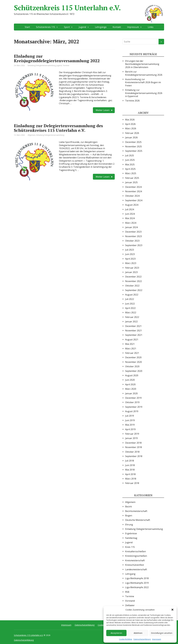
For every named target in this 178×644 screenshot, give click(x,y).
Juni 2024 (130, 214)
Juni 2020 (130, 380)
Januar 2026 (131, 137)
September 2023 (134, 245)
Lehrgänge (101, 27)
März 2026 (131, 128)
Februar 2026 (132, 133)
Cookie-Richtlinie (126, 639)
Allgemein (32, 135)
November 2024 (133, 191)
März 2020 (131, 389)
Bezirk (128, 507)
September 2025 (134, 151)
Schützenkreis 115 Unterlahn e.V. (89, 8)
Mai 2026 (130, 120)
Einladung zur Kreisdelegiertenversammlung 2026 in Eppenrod (144, 93)
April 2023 (130, 259)
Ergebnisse (131, 533)
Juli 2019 (130, 416)
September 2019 (134, 407)
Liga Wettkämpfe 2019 (137, 583)
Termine (66, 65)
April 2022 (130, 308)
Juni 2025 (130, 160)
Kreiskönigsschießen (136, 556)
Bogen (129, 516)
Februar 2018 (132, 483)
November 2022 (133, 281)
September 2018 (134, 456)
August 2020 (132, 375)
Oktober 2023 (132, 241)
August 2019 (132, 411)
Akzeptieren (116, 633)
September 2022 (134, 290)
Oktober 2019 (132, 402)
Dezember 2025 (133, 142)
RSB (127, 592)
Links (151, 27)
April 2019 (130, 429)
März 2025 (131, 173)
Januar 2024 (131, 227)
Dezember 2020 (133, 357)
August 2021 (132, 340)
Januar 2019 (131, 438)
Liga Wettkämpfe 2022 (137, 587)
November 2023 (133, 236)
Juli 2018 (130, 461)
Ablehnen (138, 633)
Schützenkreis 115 (46, 27)
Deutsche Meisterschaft (138, 520)
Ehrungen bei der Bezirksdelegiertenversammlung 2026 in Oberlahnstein (142, 64)
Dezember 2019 (133, 398)
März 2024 (131, 223)
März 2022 (131, 313)
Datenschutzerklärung (142, 639)
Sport (67, 27)
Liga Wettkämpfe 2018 (137, 578)
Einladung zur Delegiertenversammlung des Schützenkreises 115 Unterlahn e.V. (58, 128)
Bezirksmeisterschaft (136, 511)
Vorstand (130, 601)
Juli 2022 (130, 299)
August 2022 (132, 295)
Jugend (82, 27)
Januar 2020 (131, 393)
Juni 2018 (130, 465)
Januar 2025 (131, 182)
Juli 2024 (130, 209)
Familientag (131, 538)
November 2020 (133, 362)
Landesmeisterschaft (136, 569)
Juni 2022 (130, 304)
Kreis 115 (130, 547)
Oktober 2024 (132, 196)
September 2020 (134, 371)
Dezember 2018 (133, 443)
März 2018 (131, 479)
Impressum (157, 639)
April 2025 (130, 169)
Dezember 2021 (133, 326)
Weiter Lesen (103, 110)
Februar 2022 (132, 317)
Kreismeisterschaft (135, 560)
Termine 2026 (132, 101)
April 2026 (130, 124)
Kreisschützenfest (135, 565)
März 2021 (131, 349)
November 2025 (133, 146)
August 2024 (132, 205)
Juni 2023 (130, 254)
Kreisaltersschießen (136, 551)
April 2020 (130, 384)
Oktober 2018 (132, 452)
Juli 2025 (130, 155)
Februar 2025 (132, 178)
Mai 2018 (130, 470)
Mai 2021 (130, 344)
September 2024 (134, 200)
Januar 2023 (131, 272)
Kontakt (117, 27)
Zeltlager (130, 605)
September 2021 (134, 335)
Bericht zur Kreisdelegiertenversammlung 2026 (144, 73)
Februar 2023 (132, 268)
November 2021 (133, 331)
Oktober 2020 (132, 366)
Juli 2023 (130, 250)
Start (27, 27)
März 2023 (131, 263)
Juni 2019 (130, 420)
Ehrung (129, 525)
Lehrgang (130, 574)
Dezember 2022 (133, 277)
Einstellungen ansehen (162, 633)
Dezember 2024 (133, 187)
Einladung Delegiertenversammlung (42, 65)
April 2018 (130, 474)
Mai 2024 (130, 218)
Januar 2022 (131, 322)
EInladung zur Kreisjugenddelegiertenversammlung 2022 (57, 58)
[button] (172, 610)
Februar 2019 (132, 434)
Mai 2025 (130, 164)
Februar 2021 (132, 353)
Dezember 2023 (133, 232)
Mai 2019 (130, 425)
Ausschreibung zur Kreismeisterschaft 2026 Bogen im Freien (143, 82)
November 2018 (133, 447)
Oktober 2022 (132, 286)
